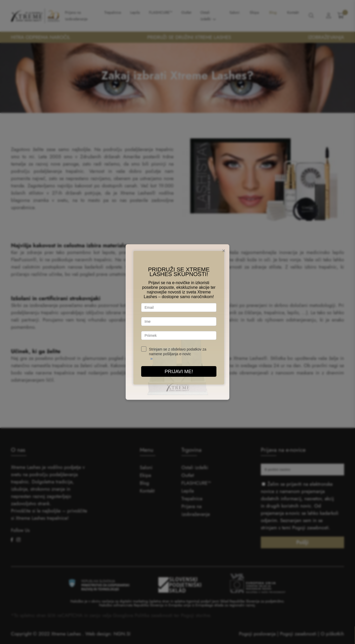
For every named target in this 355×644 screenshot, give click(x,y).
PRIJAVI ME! (179, 371)
